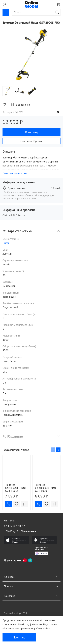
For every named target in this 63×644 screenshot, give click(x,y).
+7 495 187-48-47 (14, 526)
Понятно (19, 637)
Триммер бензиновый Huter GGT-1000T (46, 488)
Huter (6, 243)
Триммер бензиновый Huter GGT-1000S (16, 488)
